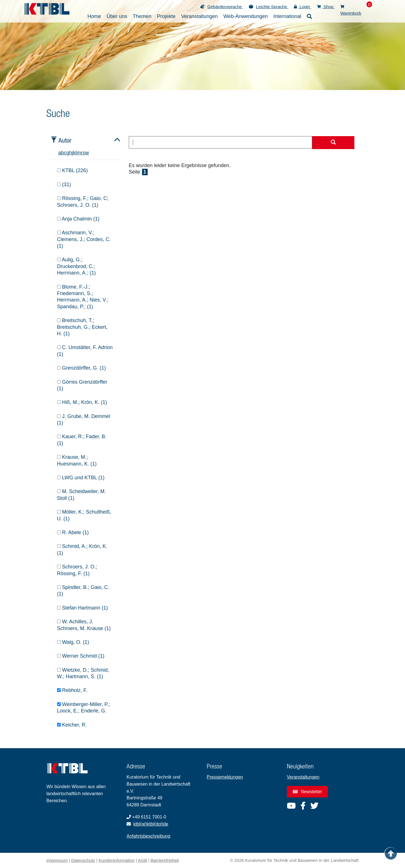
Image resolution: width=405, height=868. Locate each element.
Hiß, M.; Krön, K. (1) (82, 402)
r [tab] (82, 153)
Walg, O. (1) (73, 642)
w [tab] (87, 153)
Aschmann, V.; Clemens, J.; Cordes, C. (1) (84, 239)
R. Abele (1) (73, 532)
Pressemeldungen (225, 777)
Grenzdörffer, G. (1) (82, 368)
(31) (64, 185)
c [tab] (65, 153)
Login (303, 7)
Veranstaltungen (303, 777)
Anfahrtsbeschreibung (148, 836)
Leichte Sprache (272, 7)
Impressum (57, 860)
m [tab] (79, 153)
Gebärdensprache (225, 7)
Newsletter (307, 792)
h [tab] (71, 153)
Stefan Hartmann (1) (83, 608)
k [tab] (74, 153)
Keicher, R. (72, 725)
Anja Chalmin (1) (78, 219)
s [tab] (84, 153)
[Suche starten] (333, 143)
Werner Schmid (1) (81, 656)
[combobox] (221, 142)
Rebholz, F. (72, 690)
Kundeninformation (117, 860)
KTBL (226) (72, 170)
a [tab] (60, 153)
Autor (65, 140)
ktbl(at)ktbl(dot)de (151, 824)
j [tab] (73, 153)
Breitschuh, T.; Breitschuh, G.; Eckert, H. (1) (82, 327)
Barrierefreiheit (165, 860)
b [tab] (62, 153)
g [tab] (68, 153)
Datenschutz (83, 860)
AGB (143, 860)
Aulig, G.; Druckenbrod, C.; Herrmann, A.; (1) (76, 266)
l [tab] (76, 153)
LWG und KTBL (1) (81, 478)
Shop (326, 7)
